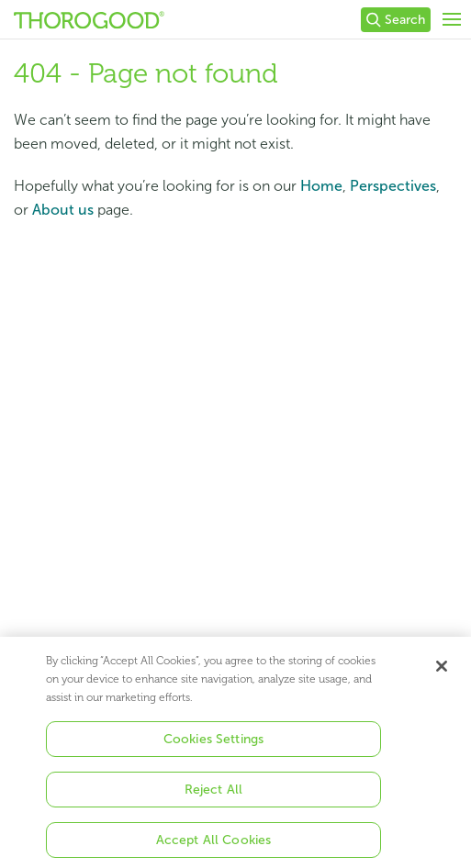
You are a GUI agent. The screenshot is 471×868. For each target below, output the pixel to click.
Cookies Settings (213, 744)
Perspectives (393, 186)
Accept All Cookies (214, 845)
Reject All (213, 794)
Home (321, 186)
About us (63, 210)
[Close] (442, 671)
